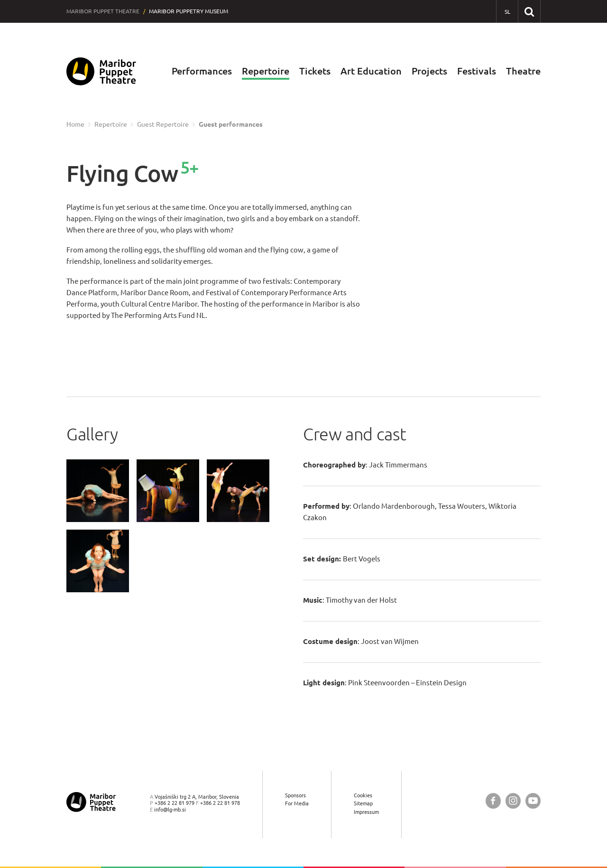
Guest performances (231, 124)
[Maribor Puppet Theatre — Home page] (101, 71)
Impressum (366, 812)
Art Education (371, 71)
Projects (429, 71)
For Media (297, 804)
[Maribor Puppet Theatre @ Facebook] (493, 801)
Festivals (477, 71)
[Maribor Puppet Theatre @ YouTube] (533, 801)
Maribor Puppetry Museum (189, 11)
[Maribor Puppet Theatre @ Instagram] (513, 801)
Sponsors (295, 795)
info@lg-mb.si (170, 809)
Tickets (315, 71)
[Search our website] (529, 11)
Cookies (363, 795)
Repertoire (266, 71)
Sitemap (363, 804)
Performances (202, 71)
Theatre (523, 71)
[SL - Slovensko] (507, 12)
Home (75, 124)
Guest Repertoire (163, 124)
